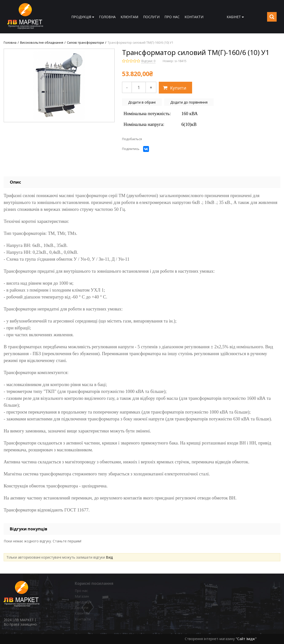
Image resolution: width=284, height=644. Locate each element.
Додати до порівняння (189, 102)
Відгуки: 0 (148, 61)
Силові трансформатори (85, 43)
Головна (10, 43)
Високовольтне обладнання (42, 43)
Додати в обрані (142, 102)
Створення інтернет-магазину (210, 639)
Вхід (109, 557)
